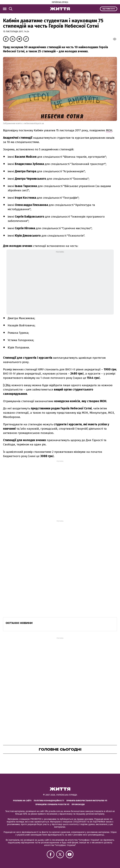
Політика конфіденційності (49, 801)
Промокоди (78, 804)
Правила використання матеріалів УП (87, 801)
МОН (109, 130)
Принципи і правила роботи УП (52, 804)
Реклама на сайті (22, 801)
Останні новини (19, 623)
